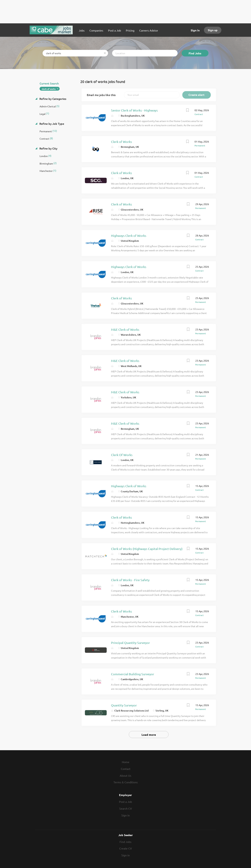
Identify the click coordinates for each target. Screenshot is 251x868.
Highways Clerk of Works (129, 236)
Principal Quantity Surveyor (130, 643)
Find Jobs (195, 53)
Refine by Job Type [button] (51, 124)
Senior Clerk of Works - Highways (134, 110)
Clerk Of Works (122, 455)
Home (126, 762)
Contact (126, 769)
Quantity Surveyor (124, 705)
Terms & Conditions (126, 782)
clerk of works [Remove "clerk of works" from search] (49, 89)
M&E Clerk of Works (125, 329)
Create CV (126, 848)
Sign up (213, 30)
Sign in (195, 30)
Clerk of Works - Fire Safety (130, 580)
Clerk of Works (121, 142)
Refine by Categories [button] (52, 99)
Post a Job (125, 802)
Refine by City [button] (48, 148)
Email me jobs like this (101, 95)
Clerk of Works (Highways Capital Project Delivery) (147, 549)
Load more (149, 735)
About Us (125, 775)
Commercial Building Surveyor (133, 674)
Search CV (126, 808)
